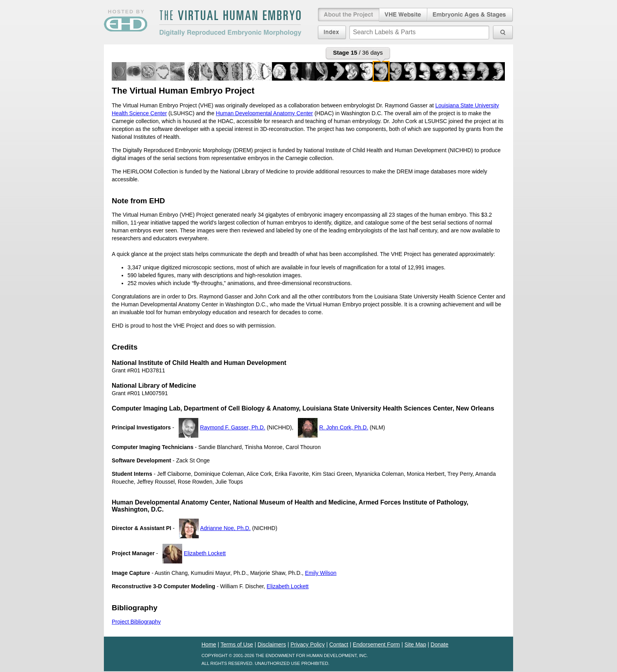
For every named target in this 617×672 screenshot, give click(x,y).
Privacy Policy (308, 644)
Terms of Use (237, 644)
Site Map (415, 644)
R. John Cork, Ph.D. (344, 427)
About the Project (348, 15)
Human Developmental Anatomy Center (265, 113)
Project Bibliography (136, 622)
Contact (339, 644)
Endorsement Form (376, 644)
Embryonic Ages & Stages (470, 15)
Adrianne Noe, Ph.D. (225, 528)
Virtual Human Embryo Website (403, 15)
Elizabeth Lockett (205, 553)
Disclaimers (272, 644)
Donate (439, 644)
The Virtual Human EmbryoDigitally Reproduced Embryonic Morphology (230, 23)
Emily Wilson (321, 573)
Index (332, 32)
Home (209, 644)
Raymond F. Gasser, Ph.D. (233, 427)
